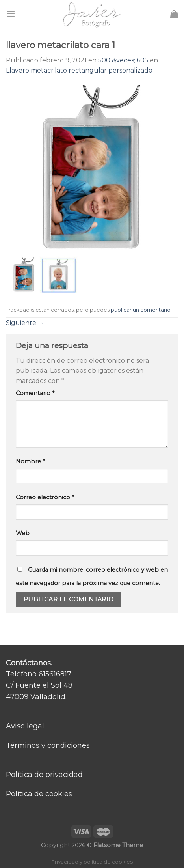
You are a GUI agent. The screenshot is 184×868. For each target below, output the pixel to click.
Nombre (30, 461)
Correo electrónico (45, 497)
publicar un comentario (141, 310)
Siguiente (25, 323)
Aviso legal (25, 726)
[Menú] (11, 14)
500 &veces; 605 (123, 60)
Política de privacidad (44, 775)
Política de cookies (39, 794)
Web (23, 533)
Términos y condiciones (48, 745)
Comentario (35, 393)
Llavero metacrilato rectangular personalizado (79, 70)
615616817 (55, 674)
